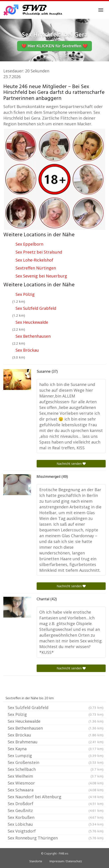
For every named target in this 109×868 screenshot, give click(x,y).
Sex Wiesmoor (56, 783)
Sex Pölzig (25, 294)
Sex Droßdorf (56, 804)
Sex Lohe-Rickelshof (34, 260)
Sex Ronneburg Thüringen (56, 838)
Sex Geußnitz (56, 810)
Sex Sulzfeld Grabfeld (36, 308)
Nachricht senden (71, 464)
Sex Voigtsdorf (56, 831)
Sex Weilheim (56, 776)
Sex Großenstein (56, 762)
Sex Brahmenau (56, 742)
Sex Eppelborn (29, 244)
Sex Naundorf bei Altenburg (56, 797)
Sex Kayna (56, 749)
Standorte (36, 861)
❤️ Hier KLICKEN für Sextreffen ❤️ (54, 46)
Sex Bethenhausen (33, 336)
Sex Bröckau (27, 350)
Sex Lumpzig (56, 756)
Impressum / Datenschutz (66, 861)
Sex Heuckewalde (32, 322)
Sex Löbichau (56, 824)
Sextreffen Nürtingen (36, 268)
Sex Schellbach (56, 769)
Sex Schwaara (56, 790)
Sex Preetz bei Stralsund (39, 252)
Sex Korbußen (56, 817)
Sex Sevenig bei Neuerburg (41, 276)
